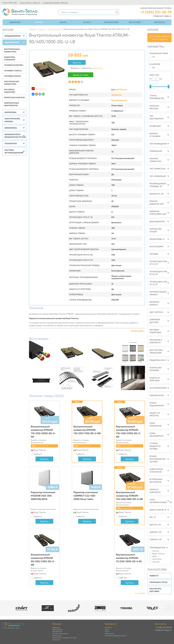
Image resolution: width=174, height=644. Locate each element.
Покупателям (111, 22)
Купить (77, 62)
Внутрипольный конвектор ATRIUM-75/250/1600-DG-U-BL (129, 558)
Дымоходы (10, 112)
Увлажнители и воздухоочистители (15, 136)
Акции (63, 22)
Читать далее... (138, 331)
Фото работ (135, 22)
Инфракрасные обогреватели (12, 104)
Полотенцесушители (14, 97)
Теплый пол (11, 143)
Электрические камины (12, 120)
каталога (163, 39)
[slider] (150, 87)
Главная (33, 29)
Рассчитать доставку (155, 590)
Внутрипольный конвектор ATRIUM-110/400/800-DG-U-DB (129, 496)
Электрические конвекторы (12, 83)
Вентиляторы (57, 636)
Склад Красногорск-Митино (56, 2)
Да (154, 57)
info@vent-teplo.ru (162, 16)
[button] (168, 608)
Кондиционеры (12, 36)
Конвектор (116, 95)
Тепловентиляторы (14, 65)
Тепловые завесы (13, 71)
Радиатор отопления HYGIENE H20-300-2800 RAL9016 (43, 496)
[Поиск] (117, 12)
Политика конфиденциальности (116, 636)
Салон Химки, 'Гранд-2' (30, 2)
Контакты (159, 22)
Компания (15, 22)
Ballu (155, 556)
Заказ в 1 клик (81, 75)
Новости (154, 576)
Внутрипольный (119, 100)
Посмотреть (97, 68)
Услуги (87, 22)
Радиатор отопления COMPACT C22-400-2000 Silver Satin (86, 496)
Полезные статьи (158, 582)
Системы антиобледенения (14, 151)
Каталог (39, 22)
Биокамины (11, 128)
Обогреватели (12, 42)
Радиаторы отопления (10, 58)
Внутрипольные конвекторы (12, 50)
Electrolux (157, 559)
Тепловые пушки (13, 76)
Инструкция (41, 89)
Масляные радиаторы (10, 91)
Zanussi (156, 551)
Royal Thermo (120, 89)
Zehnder (156, 562)
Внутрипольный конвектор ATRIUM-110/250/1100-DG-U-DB (87, 430)
